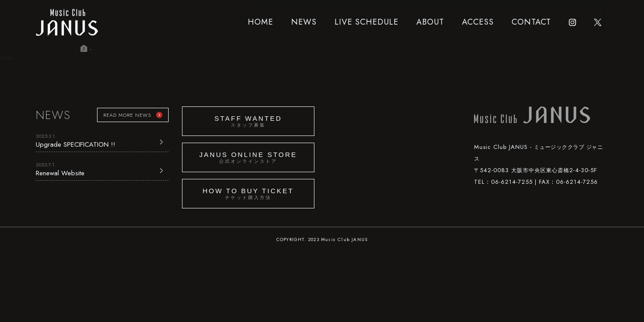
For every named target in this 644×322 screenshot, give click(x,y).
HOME (261, 22)
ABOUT (430, 22)
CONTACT (531, 22)
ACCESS (478, 22)
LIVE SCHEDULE (366, 22)
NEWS (304, 22)
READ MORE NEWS (127, 115)
